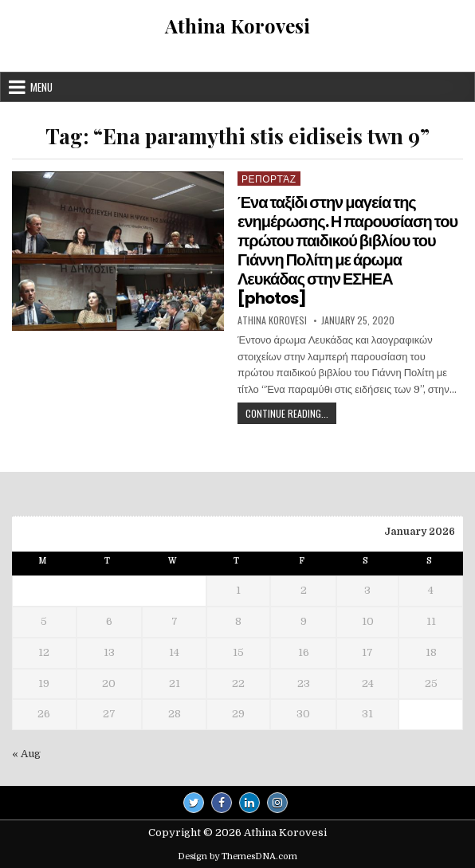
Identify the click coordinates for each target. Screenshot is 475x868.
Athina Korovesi (237, 26)
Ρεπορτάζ (269, 178)
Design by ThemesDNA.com (237, 856)
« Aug (26, 754)
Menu (41, 87)
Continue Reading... (291, 415)
